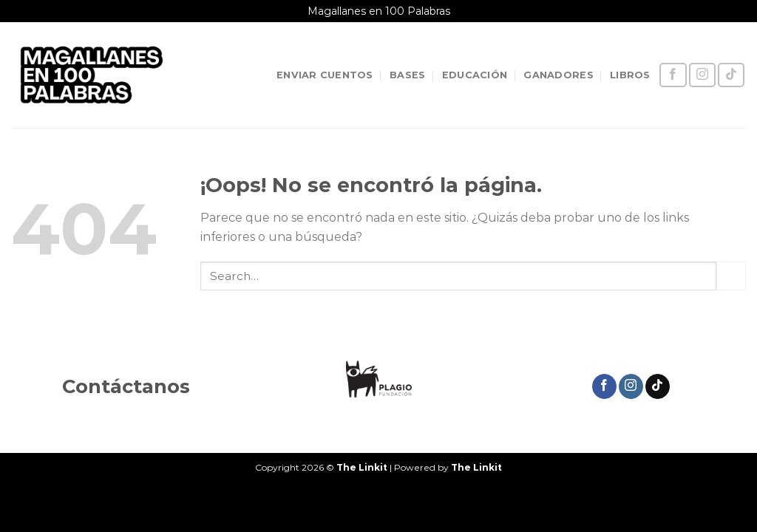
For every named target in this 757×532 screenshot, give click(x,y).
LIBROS (630, 75)
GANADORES (558, 75)
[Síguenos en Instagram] (702, 75)
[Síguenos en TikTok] (731, 75)
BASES (407, 75)
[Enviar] (731, 276)
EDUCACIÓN (475, 75)
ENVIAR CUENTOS (325, 75)
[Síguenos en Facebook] (673, 75)
